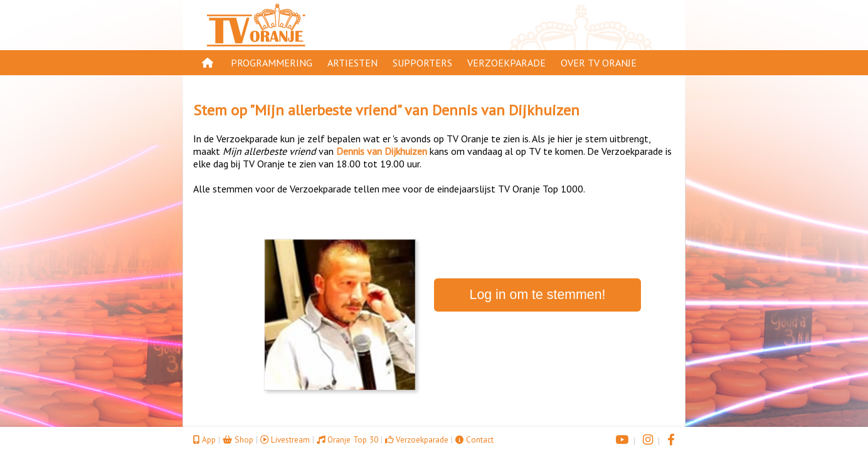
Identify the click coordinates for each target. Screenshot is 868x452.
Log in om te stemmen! (538, 295)
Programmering (272, 63)
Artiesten (352, 63)
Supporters (422, 63)
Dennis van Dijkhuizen (506, 110)
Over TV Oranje (599, 63)
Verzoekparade (506, 63)
